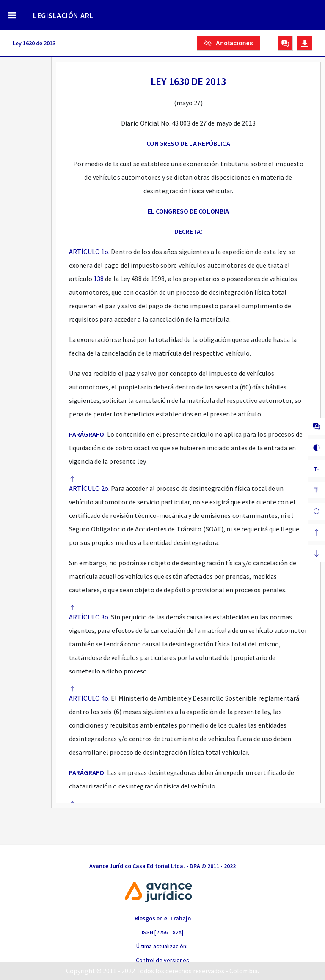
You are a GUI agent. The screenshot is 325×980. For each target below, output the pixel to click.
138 (99, 279)
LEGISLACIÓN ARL (63, 15)
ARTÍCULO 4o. (89, 698)
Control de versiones (162, 960)
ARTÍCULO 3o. (89, 617)
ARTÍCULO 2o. (89, 488)
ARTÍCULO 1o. (89, 252)
